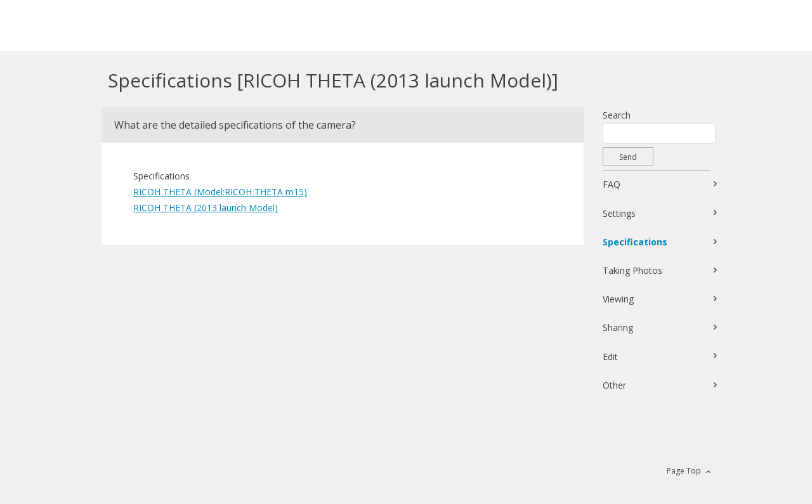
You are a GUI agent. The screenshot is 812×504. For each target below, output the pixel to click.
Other (614, 385)
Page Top (684, 471)
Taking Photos (632, 270)
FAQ (612, 184)
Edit (610, 357)
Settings (619, 213)
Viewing (618, 299)
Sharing (618, 327)
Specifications (635, 242)
